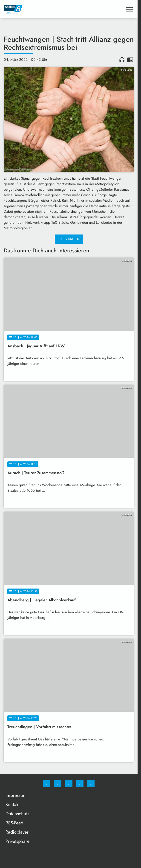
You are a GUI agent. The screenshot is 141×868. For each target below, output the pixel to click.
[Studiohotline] (80, 784)
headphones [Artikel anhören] (122, 60)
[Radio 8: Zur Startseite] (36, 9)
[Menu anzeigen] (129, 9)
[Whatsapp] (69, 784)
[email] (91, 784)
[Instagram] (58, 784)
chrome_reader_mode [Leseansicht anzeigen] (130, 60)
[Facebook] (47, 784)
